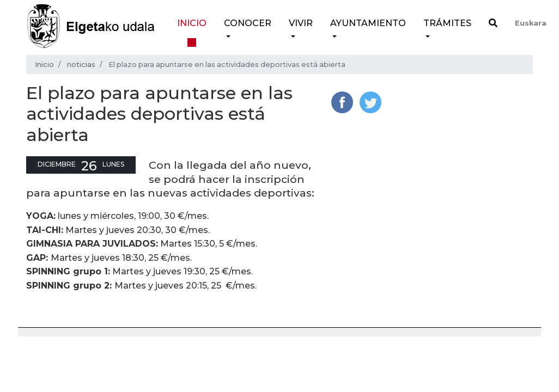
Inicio (192, 23)
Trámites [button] (447, 23)
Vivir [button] (301, 23)
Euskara (531, 23)
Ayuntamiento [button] (368, 23)
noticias (81, 65)
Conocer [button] (248, 23)
